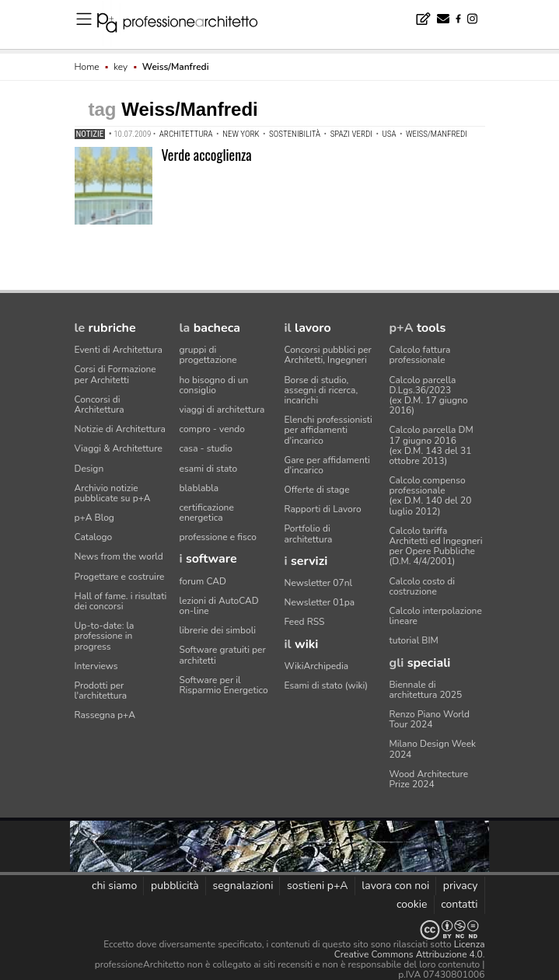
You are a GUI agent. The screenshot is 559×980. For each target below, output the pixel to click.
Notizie (90, 134)
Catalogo (94, 537)
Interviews (96, 666)
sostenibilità (295, 134)
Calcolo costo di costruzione (423, 586)
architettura (186, 134)
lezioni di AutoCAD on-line (219, 606)
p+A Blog (94, 518)
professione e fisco (218, 537)
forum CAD (203, 581)
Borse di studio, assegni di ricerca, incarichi (321, 390)
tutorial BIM (414, 640)
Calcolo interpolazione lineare (436, 616)
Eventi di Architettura (119, 350)
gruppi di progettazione (208, 355)
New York (241, 134)
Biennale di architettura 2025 (426, 690)
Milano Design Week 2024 (433, 749)
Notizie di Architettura (120, 429)
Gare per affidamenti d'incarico (327, 465)
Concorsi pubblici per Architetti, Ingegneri (328, 355)
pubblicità (175, 886)
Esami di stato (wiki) (327, 685)
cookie (412, 904)
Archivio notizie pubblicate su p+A (113, 493)
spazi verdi (351, 134)
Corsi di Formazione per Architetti (115, 374)
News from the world (119, 556)
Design (89, 469)
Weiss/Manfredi (437, 134)
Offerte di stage (317, 490)
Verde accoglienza (207, 155)
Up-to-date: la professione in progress (105, 636)
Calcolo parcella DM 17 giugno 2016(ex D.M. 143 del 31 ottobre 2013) (431, 445)
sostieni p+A (317, 886)
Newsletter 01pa (320, 602)
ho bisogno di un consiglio (214, 385)
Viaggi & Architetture (119, 448)
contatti (459, 904)
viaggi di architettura (222, 410)
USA (389, 134)
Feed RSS (305, 622)
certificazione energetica (207, 513)
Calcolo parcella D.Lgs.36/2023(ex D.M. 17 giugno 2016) (429, 396)
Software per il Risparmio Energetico (224, 685)
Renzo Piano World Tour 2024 (430, 719)
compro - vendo (213, 429)
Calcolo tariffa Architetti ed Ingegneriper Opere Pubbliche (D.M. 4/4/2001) (436, 546)
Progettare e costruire (120, 577)
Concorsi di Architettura (100, 405)
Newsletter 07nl (319, 583)
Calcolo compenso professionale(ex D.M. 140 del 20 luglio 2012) (431, 496)
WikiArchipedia (317, 666)
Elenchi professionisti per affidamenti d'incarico (328, 430)
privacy (461, 886)
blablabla (199, 488)
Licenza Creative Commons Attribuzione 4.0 (410, 949)
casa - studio (206, 448)
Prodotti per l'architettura (101, 691)
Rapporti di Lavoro (323, 509)
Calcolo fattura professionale (420, 355)
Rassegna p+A (105, 715)
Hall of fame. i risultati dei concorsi (121, 601)
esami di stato (209, 469)
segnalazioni (243, 886)
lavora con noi (395, 886)
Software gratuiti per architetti (223, 655)
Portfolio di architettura (309, 534)
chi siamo (114, 886)
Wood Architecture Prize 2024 (429, 779)
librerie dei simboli (218, 630)
